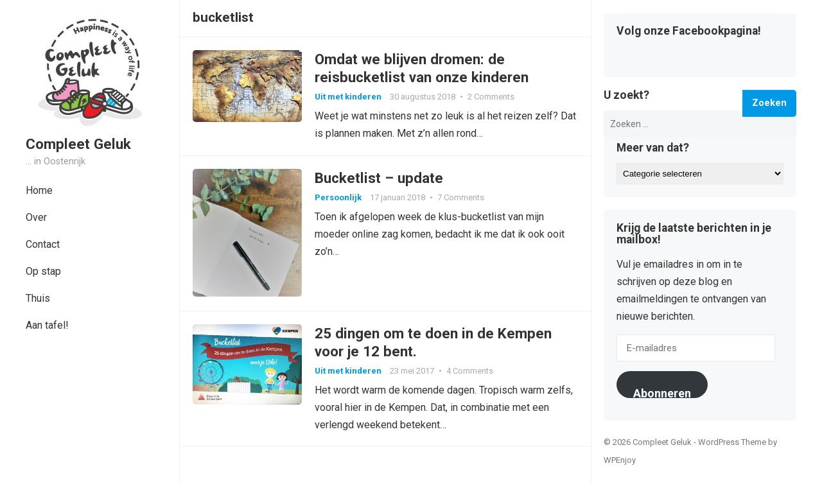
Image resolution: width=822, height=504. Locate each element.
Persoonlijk (338, 197)
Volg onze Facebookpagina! (689, 31)
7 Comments (461, 197)
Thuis (38, 298)
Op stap (43, 271)
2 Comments (491, 97)
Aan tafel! (47, 325)
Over (36, 217)
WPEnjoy (620, 460)
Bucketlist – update (379, 178)
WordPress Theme (732, 442)
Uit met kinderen (348, 97)
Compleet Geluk (78, 144)
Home (39, 190)
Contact (43, 244)
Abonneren (662, 392)
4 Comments (470, 371)
